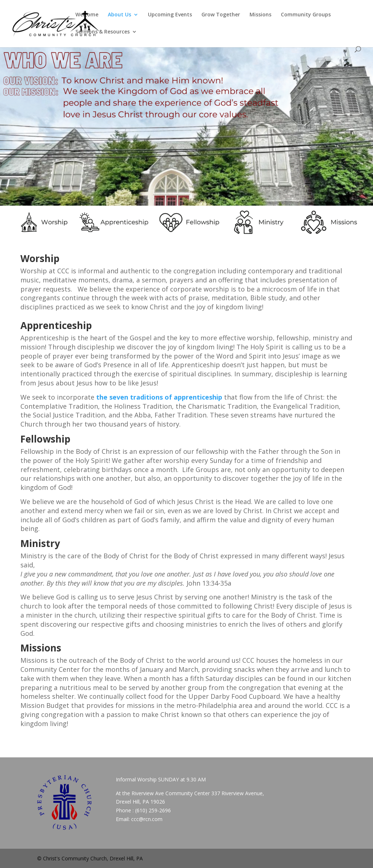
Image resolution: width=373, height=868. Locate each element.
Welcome (87, 15)
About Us (119, 15)
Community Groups (306, 15)
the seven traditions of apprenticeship (159, 397)
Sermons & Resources (103, 32)
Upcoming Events (170, 15)
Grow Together (221, 15)
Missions (260, 15)
